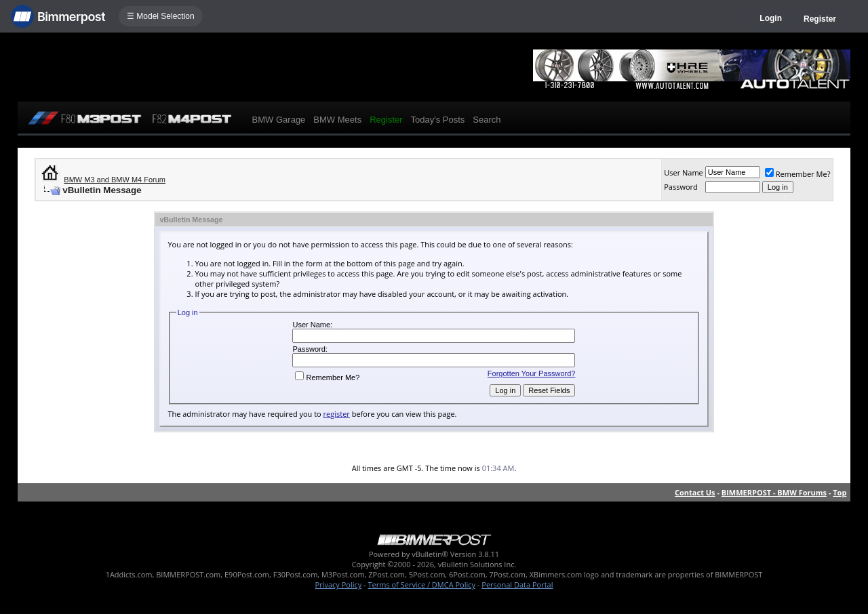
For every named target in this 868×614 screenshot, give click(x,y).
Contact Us (695, 492)
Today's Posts (438, 120)
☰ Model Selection (161, 16)
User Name (684, 172)
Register (820, 19)
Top (840, 492)
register (337, 414)
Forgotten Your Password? (532, 373)
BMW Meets (337, 120)
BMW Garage (279, 120)
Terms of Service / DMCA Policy (421, 585)
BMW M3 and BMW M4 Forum (115, 180)
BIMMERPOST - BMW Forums (774, 492)
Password (681, 187)
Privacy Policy (339, 585)
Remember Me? (798, 174)
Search (487, 120)
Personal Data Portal (517, 585)
